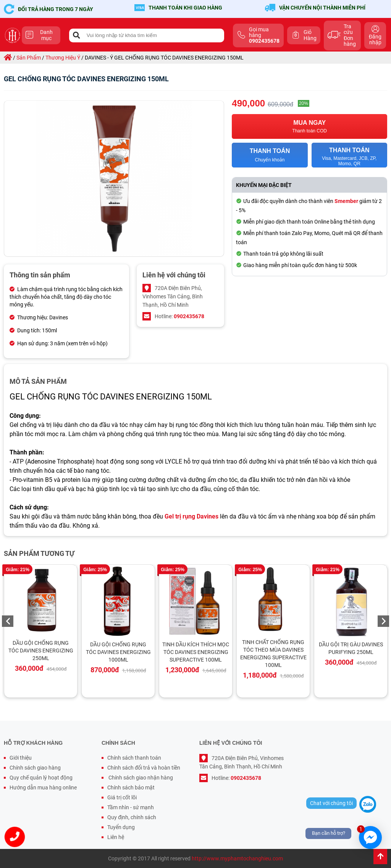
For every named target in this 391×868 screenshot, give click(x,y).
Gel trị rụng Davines (191, 516)
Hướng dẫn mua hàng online (43, 787)
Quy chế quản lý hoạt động (41, 778)
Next (383, 621)
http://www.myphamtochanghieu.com (237, 858)
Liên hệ (116, 837)
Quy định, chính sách (132, 817)
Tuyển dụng (121, 827)
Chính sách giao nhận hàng (140, 778)
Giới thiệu (21, 758)
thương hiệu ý (63, 58)
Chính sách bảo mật (131, 787)
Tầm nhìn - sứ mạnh (131, 807)
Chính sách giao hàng (35, 768)
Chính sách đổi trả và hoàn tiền (144, 768)
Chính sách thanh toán (134, 758)
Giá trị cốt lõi (122, 797)
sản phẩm (29, 58)
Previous (8, 621)
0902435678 (189, 316)
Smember (346, 201)
